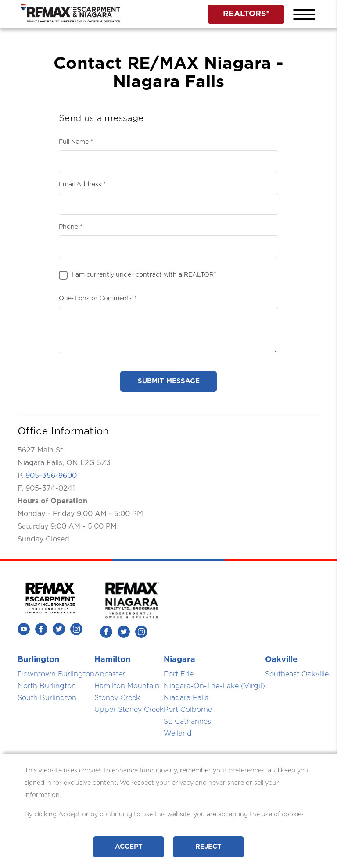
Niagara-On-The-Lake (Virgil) (214, 686)
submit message (169, 381)
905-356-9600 (51, 476)
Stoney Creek (117, 698)
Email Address (80, 185)
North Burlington (47, 686)
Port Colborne (188, 710)
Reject (208, 847)
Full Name (74, 142)
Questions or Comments (96, 299)
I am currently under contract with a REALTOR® (144, 275)
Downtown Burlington (56, 674)
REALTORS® (246, 14)
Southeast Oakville (297, 674)
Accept (129, 847)
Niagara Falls (186, 698)
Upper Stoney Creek (129, 710)
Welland (178, 733)
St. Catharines (187, 722)
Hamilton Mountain (127, 686)
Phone (68, 227)
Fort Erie (179, 674)
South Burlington (47, 698)
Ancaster (110, 674)
